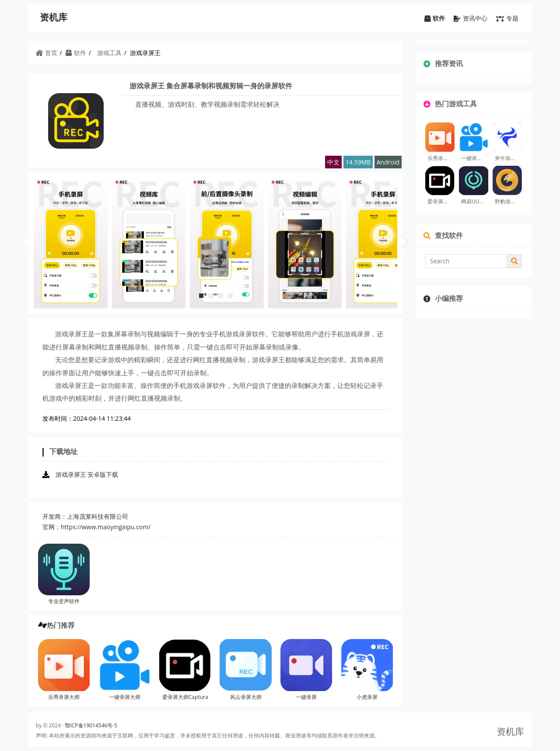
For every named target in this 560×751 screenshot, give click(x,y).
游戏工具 (109, 53)
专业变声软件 (64, 601)
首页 (47, 53)
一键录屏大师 (125, 697)
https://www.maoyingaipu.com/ (106, 527)
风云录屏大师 (246, 697)
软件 (76, 53)
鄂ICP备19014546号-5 (91, 725)
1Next (403, 238)
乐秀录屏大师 (64, 697)
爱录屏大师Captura (185, 697)
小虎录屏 (367, 697)
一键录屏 (306, 697)
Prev (27, 238)
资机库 (54, 17)
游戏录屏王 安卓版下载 (87, 474)
